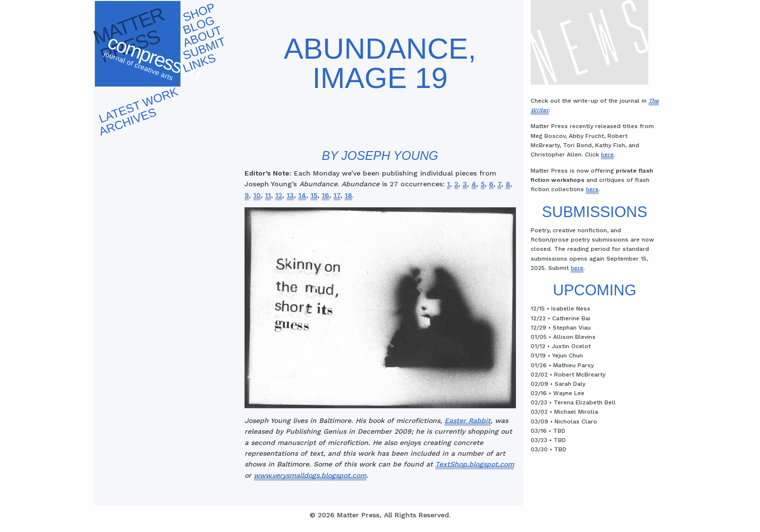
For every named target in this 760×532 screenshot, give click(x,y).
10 (257, 195)
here (607, 155)
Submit (204, 48)
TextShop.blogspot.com (475, 464)
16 (325, 195)
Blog (199, 25)
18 (348, 195)
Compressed (153, 61)
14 (302, 195)
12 (279, 195)
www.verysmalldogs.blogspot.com (310, 475)
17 (337, 195)
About (202, 37)
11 (268, 195)
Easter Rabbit (468, 421)
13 (290, 195)
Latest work (138, 105)
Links (199, 63)
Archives (127, 122)
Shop (199, 12)
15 (314, 195)
